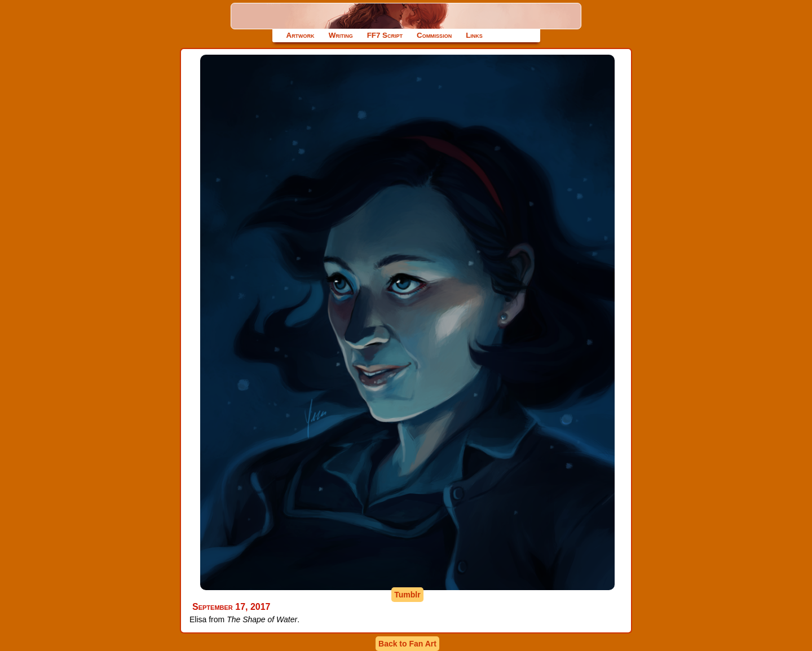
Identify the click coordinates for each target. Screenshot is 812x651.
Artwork (301, 35)
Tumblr (407, 595)
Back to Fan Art (407, 644)
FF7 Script (385, 35)
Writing (341, 35)
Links (474, 35)
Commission (434, 35)
